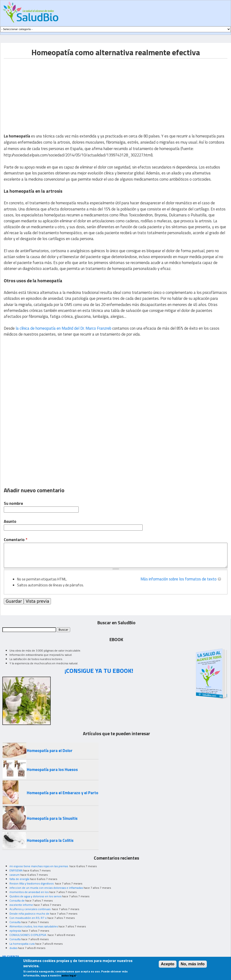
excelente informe (21, 905)
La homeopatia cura (22, 944)
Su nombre (13, 504)
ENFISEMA (16, 870)
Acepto (168, 964)
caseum (15, 875)
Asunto (10, 522)
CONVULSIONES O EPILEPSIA (28, 935)
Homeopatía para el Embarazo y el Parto (63, 793)
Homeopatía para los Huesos (52, 770)
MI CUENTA (11, 956)
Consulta (15, 922)
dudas (13, 948)
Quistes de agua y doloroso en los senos (35, 896)
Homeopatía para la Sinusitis (52, 818)
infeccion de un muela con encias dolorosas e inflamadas (46, 888)
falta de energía (19, 879)
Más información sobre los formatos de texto (179, 579)
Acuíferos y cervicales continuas (30, 909)
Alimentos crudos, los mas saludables (34, 926)
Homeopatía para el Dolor (50, 751)
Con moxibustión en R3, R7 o (28, 918)
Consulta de (17, 900)
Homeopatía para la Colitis (50, 840)
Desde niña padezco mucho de (29, 914)
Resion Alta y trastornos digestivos (32, 883)
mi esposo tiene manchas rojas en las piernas (39, 866)
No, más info (193, 964)
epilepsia (15, 931)
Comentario (16, 540)
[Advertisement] (44, 92)
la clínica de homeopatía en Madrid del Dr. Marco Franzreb (63, 328)
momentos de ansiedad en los (29, 892)
